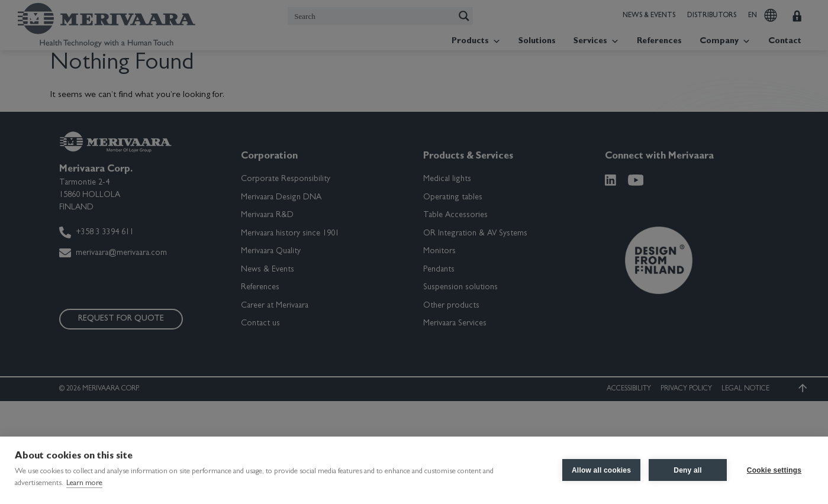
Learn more (84, 484)
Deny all (688, 470)
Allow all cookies (601, 470)
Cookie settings (774, 470)
